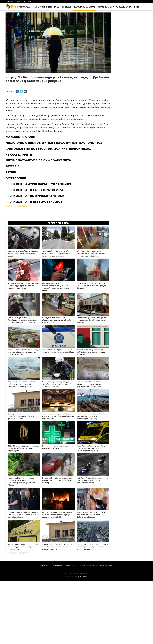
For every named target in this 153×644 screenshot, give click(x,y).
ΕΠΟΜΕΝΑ (25, 554)
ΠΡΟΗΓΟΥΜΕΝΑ (14, 554)
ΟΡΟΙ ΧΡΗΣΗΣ (71, 565)
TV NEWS (66, 7)
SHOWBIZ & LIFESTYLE (47, 7)
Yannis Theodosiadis (83, 577)
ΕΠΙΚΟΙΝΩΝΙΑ (27, 1)
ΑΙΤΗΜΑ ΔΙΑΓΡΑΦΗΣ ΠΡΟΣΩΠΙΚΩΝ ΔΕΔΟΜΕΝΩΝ (96, 565)
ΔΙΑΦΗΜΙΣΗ (19, 1)
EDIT (137, 7)
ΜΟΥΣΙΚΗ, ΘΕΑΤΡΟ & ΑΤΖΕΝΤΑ (115, 7)
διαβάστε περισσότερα (17, 206)
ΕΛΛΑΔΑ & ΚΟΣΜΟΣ (85, 7)
